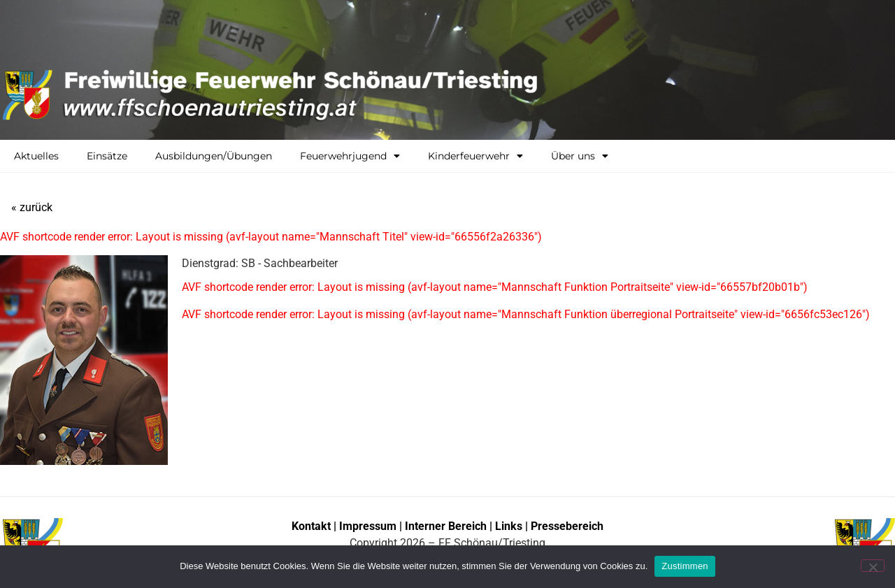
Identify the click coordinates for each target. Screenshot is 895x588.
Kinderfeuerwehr (475, 156)
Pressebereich (567, 526)
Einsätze (107, 156)
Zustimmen (685, 566)
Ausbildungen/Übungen (214, 156)
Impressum (369, 526)
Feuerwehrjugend (350, 156)
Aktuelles (36, 156)
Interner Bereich (446, 526)
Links (509, 526)
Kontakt (311, 526)
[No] (873, 566)
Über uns (580, 156)
